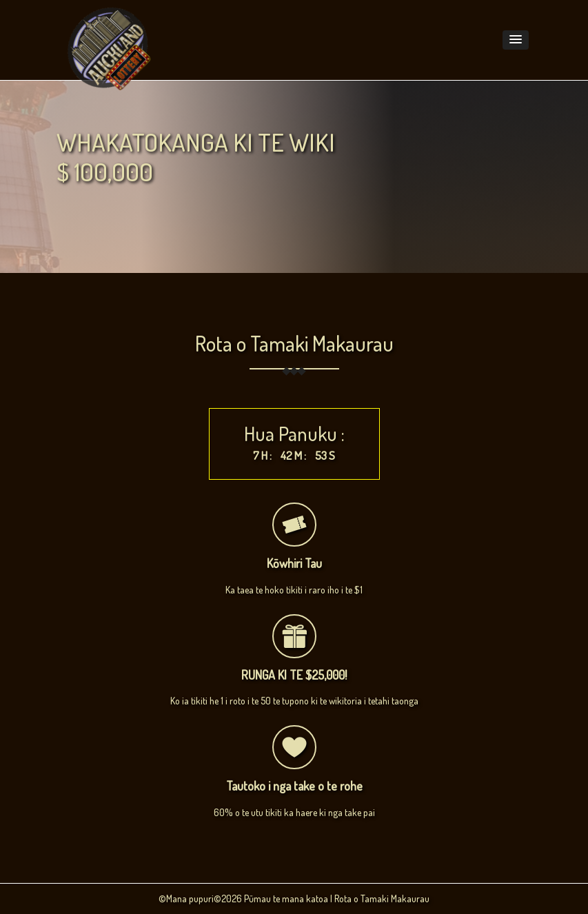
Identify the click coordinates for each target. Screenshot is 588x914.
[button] (516, 40)
